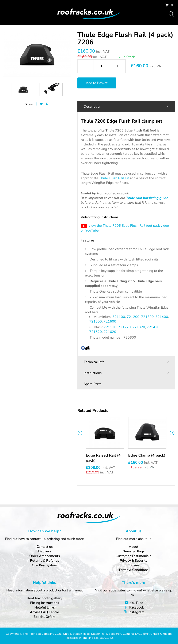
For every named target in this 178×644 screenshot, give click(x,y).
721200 (133, 317)
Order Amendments (45, 556)
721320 (139, 327)
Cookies (134, 565)
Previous (80, 433)
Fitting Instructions (45, 603)
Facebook (137, 607)
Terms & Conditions (133, 570)
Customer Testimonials (133, 556)
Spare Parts (93, 384)
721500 (96, 321)
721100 (119, 317)
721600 (110, 321)
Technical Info (94, 362)
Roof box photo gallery (44, 598)
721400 (162, 317)
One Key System (44, 565)
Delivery (45, 551)
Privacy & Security (133, 561)
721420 (153, 327)
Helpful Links (45, 607)
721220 (124, 327)
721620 (110, 332)
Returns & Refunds (44, 561)
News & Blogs (134, 551)
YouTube (137, 603)
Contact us (45, 547)
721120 (110, 327)
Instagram (137, 612)
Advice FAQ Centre (44, 612)
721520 (96, 332)
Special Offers (44, 617)
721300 (147, 317)
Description (92, 107)
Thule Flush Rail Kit (114, 178)
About (134, 547)
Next (172, 433)
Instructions (93, 373)
